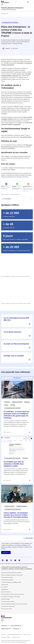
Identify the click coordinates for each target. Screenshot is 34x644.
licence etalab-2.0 (21, 642)
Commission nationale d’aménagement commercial (11, 573)
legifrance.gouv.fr (6, 629)
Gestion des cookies (16, 637)
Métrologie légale (5, 590)
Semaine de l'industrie (6, 599)
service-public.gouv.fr (16, 626)
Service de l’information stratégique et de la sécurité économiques (14, 604)
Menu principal (32, 2)
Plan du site (4, 635)
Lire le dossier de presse (12, 332)
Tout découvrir (17, 378)
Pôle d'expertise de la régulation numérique (10, 597)
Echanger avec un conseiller (14, 356)
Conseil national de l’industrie (7, 577)
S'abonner (5, 552)
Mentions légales (27, 635)
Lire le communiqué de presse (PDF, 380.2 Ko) (16, 319)
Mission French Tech (5, 592)
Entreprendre (4, 585)
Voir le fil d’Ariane (5, 13)
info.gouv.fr (4, 626)
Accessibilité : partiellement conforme (15, 635)
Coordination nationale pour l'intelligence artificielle (11, 582)
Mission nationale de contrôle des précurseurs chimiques (12, 594)
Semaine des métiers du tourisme (8, 602)
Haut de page (29, 538)
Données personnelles (6, 637)
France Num (4, 587)
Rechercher (28, 2)
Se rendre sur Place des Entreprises (16, 344)
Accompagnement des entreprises (10, 23)
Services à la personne (6, 609)
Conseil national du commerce (7, 580)
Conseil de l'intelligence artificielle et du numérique (11, 575)
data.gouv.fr (16, 629)
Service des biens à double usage (8, 606)
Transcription (8, 199)
